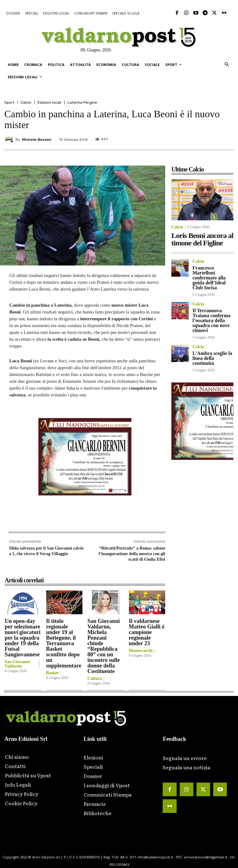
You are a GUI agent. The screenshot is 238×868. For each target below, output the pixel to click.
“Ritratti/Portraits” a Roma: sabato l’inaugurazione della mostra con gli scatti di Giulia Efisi (132, 554)
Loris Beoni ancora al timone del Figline (202, 239)
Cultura (95, 679)
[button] (227, 65)
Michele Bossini (37, 140)
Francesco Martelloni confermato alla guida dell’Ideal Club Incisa (209, 278)
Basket (52, 673)
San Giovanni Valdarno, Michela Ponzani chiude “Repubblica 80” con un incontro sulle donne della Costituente (104, 646)
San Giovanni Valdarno (17, 664)
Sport (9, 102)
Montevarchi (141, 651)
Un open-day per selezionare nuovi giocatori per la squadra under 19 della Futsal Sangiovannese (23, 638)
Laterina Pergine (82, 102)
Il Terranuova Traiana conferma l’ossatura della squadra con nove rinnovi (212, 320)
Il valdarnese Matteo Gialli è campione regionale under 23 (147, 632)
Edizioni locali (49, 102)
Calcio (26, 102)
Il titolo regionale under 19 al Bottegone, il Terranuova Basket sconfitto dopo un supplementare (64, 643)
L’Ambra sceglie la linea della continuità (212, 358)
